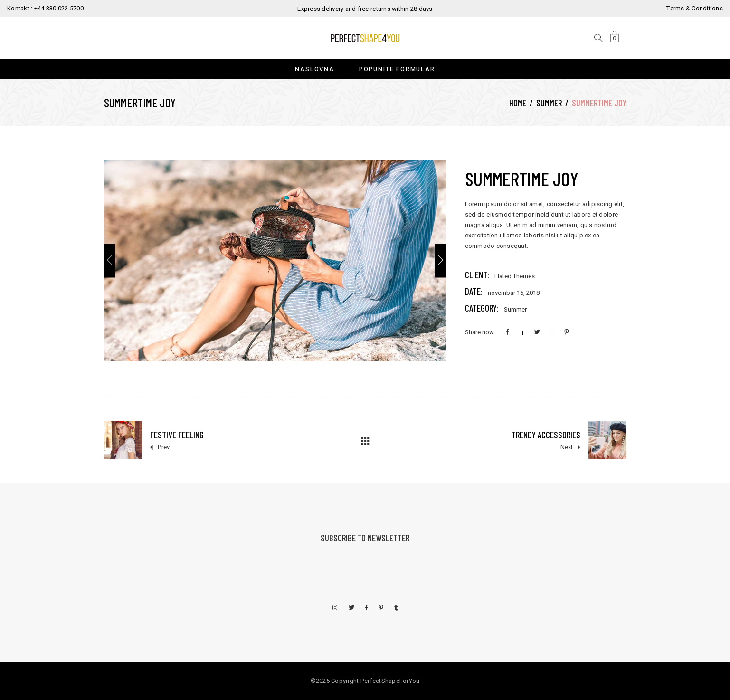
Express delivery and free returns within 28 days (365, 9)
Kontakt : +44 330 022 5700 (45, 8)
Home (518, 103)
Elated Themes (515, 276)
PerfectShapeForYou (390, 681)
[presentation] (109, 260)
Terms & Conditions (695, 8)
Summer (549, 103)
